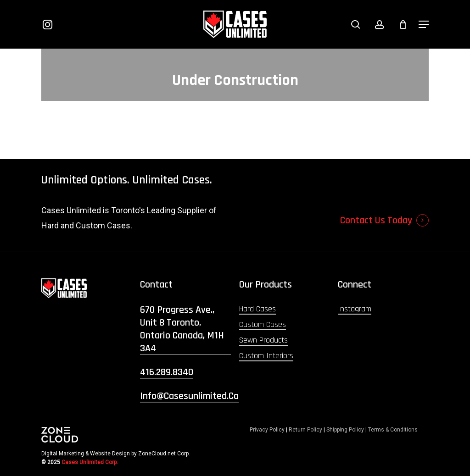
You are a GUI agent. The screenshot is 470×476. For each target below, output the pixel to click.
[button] (424, 24)
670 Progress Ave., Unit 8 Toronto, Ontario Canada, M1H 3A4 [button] (182, 329)
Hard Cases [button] (257, 309)
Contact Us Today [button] (376, 221)
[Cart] (403, 24)
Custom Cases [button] (263, 324)
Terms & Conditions (393, 430)
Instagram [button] (355, 309)
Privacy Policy (267, 430)
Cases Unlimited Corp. (90, 462)
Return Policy (305, 430)
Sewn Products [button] (263, 340)
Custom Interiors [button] (266, 356)
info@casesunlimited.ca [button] (189, 396)
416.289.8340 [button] (167, 372)
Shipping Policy (345, 430)
